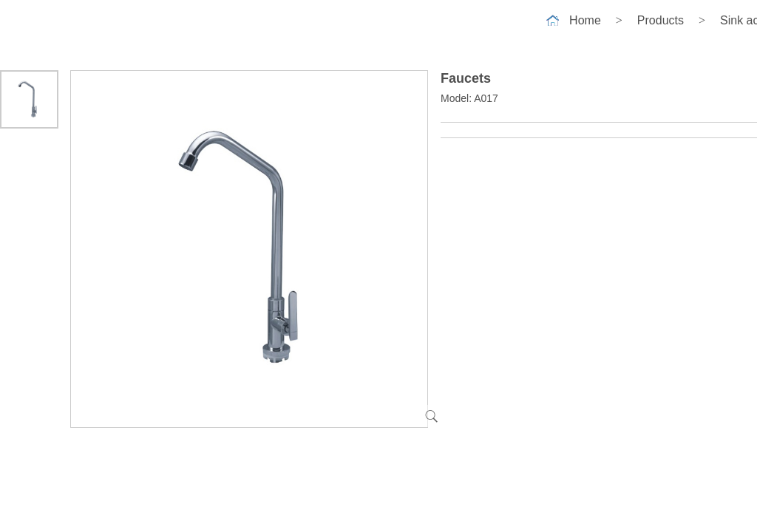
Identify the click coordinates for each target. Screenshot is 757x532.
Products (661, 20)
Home (585, 20)
